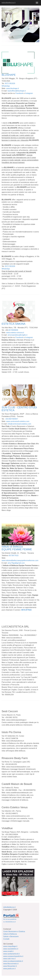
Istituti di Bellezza (10, 934)
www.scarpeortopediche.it (13, 956)
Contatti (6, 939)
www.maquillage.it (10, 946)
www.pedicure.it (9, 969)
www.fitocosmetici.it (11, 964)
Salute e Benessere (11, 936)
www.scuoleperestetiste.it (13, 961)
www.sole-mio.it (9, 959)
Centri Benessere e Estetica (14, 931)
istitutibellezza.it (9, 3)
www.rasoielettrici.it (11, 949)
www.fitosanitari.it (10, 966)
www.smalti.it (8, 951)
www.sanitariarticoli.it (11, 954)
